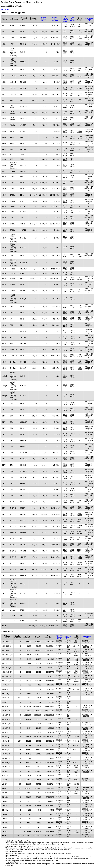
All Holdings (5, 9)
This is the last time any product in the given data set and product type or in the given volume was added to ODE (40, 852)
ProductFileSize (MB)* (55, 19)
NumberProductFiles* (43, 19)
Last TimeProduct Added (65, 19)
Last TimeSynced (72, 19)
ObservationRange (89, 19)
